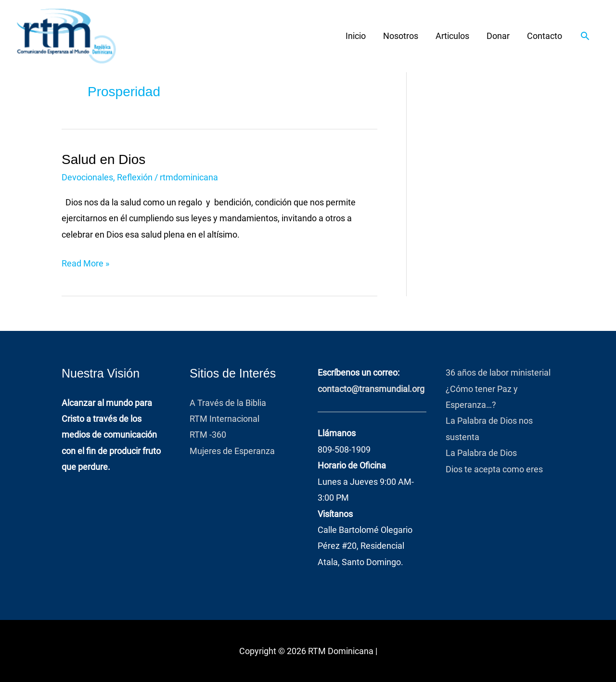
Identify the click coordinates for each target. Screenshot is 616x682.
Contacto (545, 36)
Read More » (85, 262)
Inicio (356, 36)
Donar (498, 36)
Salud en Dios (103, 159)
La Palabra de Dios (481, 453)
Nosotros (401, 36)
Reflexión (135, 177)
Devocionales (87, 177)
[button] (585, 36)
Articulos (452, 36)
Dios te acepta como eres (494, 469)
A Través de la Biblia (230, 403)
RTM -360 (209, 435)
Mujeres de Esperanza (232, 451)
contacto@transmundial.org (371, 389)
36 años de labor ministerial (498, 373)
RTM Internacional (225, 419)
